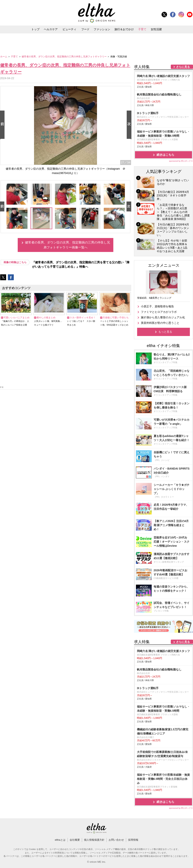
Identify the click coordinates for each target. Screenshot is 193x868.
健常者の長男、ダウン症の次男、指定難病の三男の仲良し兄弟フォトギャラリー (64, 57)
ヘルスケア (51, 29)
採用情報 (133, 840)
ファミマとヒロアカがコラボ (159, 312)
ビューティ (69, 29)
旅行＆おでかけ (124, 29)
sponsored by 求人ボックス (181, 161)
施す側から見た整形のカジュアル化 (163, 317)
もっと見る (165, 332)
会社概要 (75, 840)
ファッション (102, 29)
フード (85, 29)
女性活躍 (156, 29)
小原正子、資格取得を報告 (157, 306)
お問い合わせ (116, 840)
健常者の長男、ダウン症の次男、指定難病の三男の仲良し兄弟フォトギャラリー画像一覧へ (67, 245)
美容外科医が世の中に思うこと (160, 323)
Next (130, 125)
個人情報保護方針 (94, 840)
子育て (142, 29)
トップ (35, 29)
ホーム (4, 57)
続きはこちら (165, 155)
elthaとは (60, 840)
